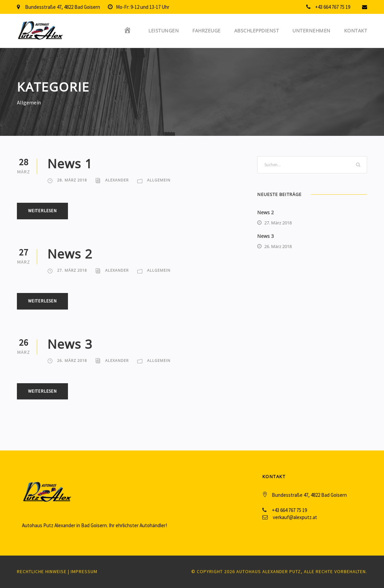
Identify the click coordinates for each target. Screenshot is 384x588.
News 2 (70, 254)
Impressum (84, 571)
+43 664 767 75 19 (333, 7)
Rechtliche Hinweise (42, 571)
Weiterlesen (42, 211)
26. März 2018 (72, 360)
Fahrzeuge (207, 31)
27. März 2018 (72, 270)
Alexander (117, 180)
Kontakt (356, 31)
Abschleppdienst (257, 31)
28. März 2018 (72, 180)
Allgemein (159, 180)
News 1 (70, 163)
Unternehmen (311, 31)
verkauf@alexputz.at (295, 517)
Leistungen (164, 31)
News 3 (70, 344)
